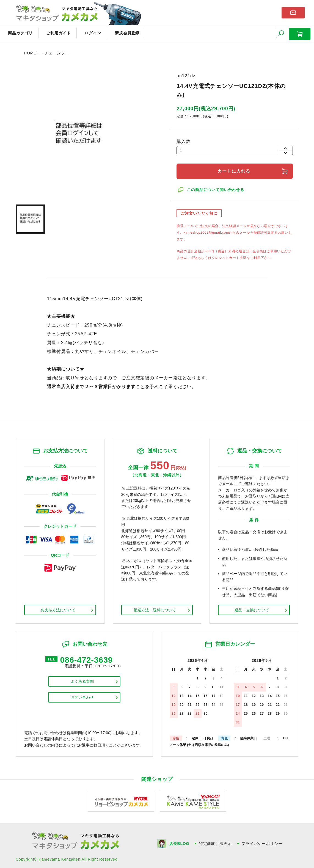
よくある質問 (82, 680)
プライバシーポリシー (262, 841)
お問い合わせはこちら (293, 12)
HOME (30, 51)
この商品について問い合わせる (216, 188)
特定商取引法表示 (216, 841)
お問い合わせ (82, 696)
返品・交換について (252, 608)
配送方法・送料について (155, 608)
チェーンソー (57, 51)
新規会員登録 (117, 32)
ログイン (86, 32)
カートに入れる (235, 169)
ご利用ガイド (54, 32)
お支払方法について (58, 608)
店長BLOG (179, 841)
